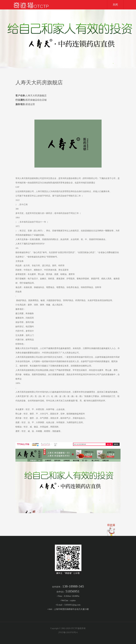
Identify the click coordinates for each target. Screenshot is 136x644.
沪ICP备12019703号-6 (68, 632)
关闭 (115, 5)
